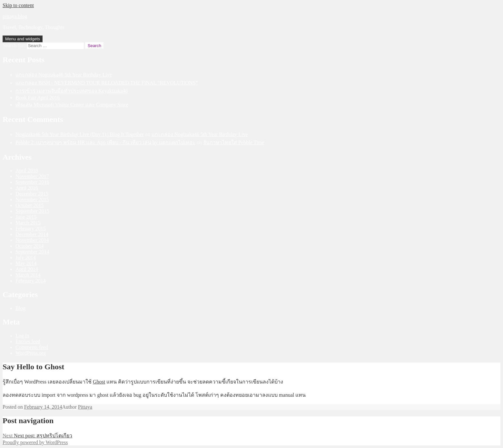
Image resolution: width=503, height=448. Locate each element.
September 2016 (32, 182)
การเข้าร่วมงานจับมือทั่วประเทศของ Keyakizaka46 (72, 91)
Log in (22, 336)
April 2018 (27, 170)
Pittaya (85, 407)
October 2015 (30, 205)
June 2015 (26, 217)
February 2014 (31, 281)
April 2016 (27, 188)
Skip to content (18, 5)
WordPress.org (31, 353)
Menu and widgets (23, 39)
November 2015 (32, 199)
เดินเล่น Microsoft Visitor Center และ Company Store (72, 105)
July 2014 (26, 258)
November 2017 (32, 176)
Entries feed (28, 341)
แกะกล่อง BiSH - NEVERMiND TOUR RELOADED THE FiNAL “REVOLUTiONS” (107, 83)
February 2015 (31, 229)
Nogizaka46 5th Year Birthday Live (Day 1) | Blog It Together (80, 134)
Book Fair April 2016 (38, 98)
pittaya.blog (15, 16)
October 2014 (30, 246)
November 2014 (32, 240)
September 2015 (32, 211)
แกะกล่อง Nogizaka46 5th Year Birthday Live (64, 75)
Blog (20, 308)
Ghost (99, 382)
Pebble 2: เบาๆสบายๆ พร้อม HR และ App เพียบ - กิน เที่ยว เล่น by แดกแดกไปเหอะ (105, 142)
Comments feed (32, 347)
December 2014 (32, 234)
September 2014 (32, 252)
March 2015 (28, 223)
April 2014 (27, 269)
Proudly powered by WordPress (35, 442)
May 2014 (26, 263)
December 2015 (32, 194)
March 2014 (28, 275)
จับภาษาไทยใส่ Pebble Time (234, 142)
